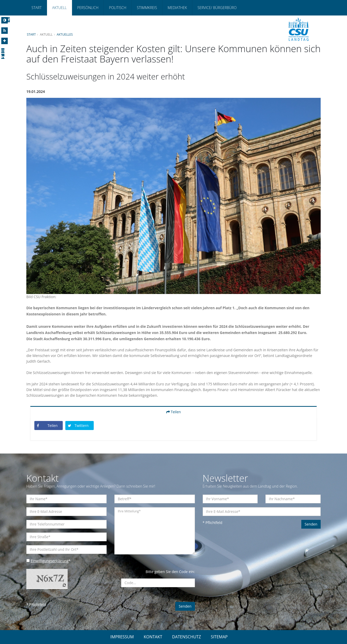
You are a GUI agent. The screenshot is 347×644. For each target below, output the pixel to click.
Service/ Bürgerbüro (217, 8)
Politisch (118, 8)
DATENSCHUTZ (187, 637)
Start (37, 8)
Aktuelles (65, 34)
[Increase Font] (5, 41)
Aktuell (59, 8)
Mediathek (177, 8)
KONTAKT (153, 637)
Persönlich (88, 8)
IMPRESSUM (122, 637)
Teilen (174, 412)
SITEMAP (219, 637)
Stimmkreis (147, 8)
